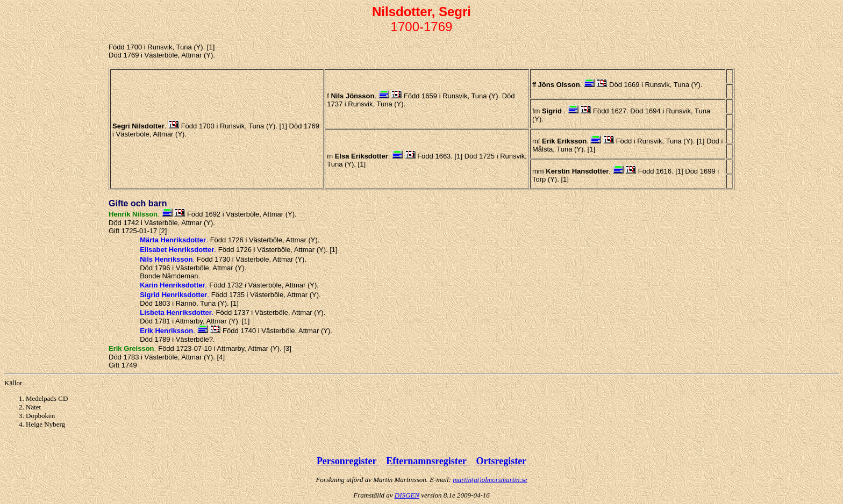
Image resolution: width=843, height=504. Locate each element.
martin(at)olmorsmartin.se (490, 480)
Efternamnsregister (427, 461)
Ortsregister (501, 461)
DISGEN (407, 495)
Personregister (348, 461)
